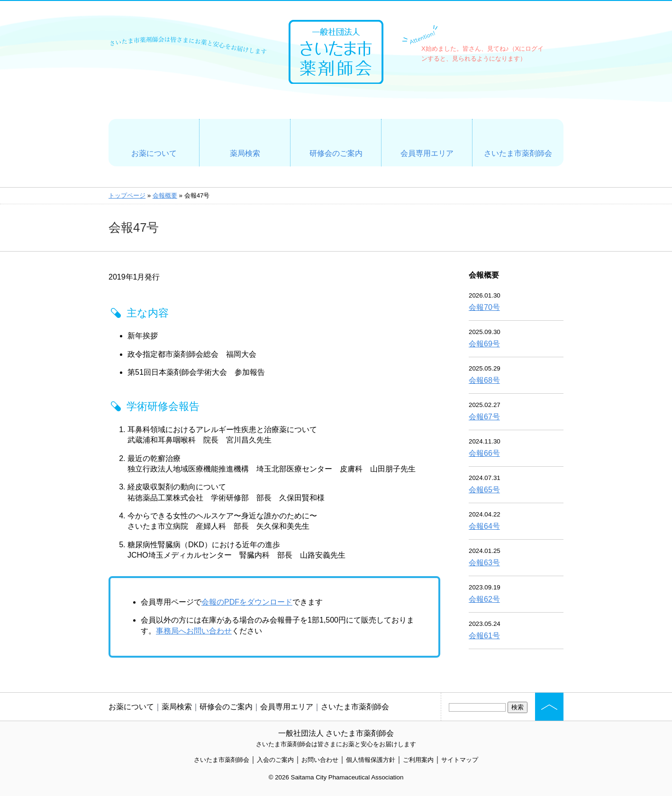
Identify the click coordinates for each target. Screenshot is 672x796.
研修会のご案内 (336, 153)
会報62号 (484, 599)
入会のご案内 (275, 760)
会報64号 (484, 526)
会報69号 (484, 344)
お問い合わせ (320, 760)
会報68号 (484, 380)
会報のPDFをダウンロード (247, 602)
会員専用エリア (427, 153)
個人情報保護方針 (371, 760)
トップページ (127, 195)
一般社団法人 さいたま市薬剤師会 (336, 733)
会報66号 (484, 453)
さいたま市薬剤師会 (518, 153)
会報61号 (484, 636)
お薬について (154, 153)
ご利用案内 (418, 760)
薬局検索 (245, 153)
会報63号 (484, 563)
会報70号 (484, 307)
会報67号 (484, 417)
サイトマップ (460, 760)
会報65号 (484, 490)
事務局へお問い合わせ (194, 631)
